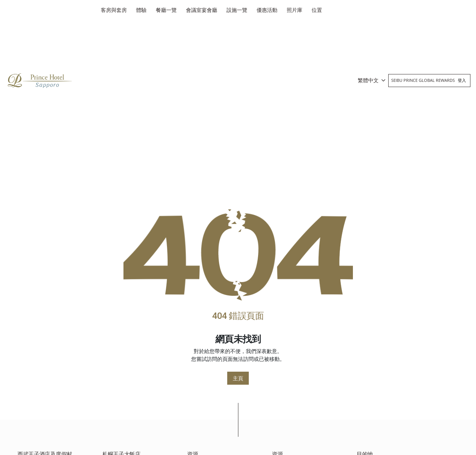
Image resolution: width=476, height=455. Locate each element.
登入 (462, 80)
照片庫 (295, 10)
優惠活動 (267, 10)
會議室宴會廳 (202, 10)
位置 (317, 10)
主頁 (238, 378)
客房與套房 (114, 10)
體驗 (141, 10)
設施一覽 (237, 10)
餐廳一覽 (166, 10)
